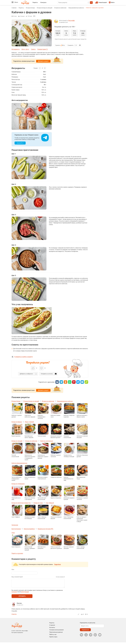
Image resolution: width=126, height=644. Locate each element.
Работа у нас (53, 636)
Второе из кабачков (60, 8)
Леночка (19, 605)
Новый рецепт (103, 2)
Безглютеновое (16, 529)
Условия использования (56, 631)
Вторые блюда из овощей (45, 8)
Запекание (15, 525)
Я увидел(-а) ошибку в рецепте (24, 357)
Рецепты (35, 2)
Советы (33, 49)
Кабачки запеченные (47, 441)
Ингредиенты (16, 49)
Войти (111, 2)
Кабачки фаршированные (19, 463)
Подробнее (57, 564)
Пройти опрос (53, 638)
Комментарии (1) (43, 49)
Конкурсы (43, 2)
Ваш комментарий (17, 577)
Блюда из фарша (17, 422)
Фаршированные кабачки (76, 8)
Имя (13, 569)
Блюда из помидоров (18, 484)
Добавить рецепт (43, 61)
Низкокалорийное (29, 529)
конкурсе (14, 593)
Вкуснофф (71, 21)
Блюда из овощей (17, 441)
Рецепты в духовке (17, 553)
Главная (14, 8)
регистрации (25, 593)
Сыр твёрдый (50, 503)
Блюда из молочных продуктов (21, 503)
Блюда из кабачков (31, 441)
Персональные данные (56, 634)
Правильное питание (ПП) (45, 529)
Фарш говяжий (29, 422)
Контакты (52, 629)
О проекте (52, 627)
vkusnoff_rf (20, 143)
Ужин (13, 533)
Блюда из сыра (38, 503)
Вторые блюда (30, 8)
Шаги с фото (25, 49)
